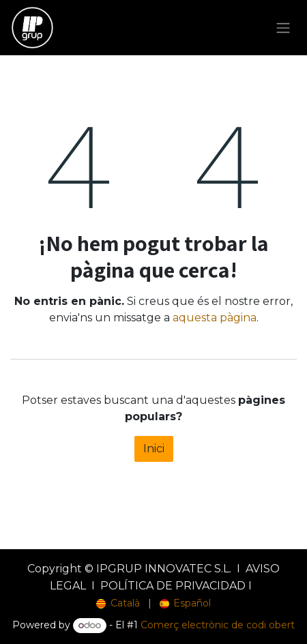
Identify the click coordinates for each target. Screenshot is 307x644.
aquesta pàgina (215, 318)
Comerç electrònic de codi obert (218, 625)
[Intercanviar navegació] (283, 28)
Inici (154, 449)
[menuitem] (118, 603)
